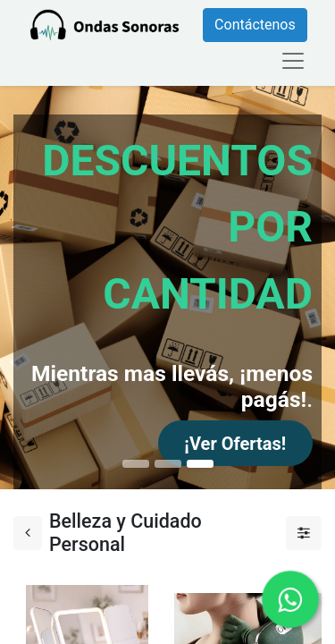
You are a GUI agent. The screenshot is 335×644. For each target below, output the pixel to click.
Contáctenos (255, 25)
